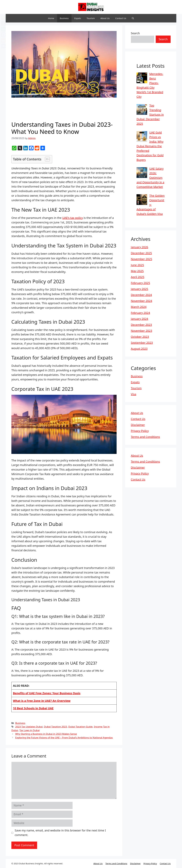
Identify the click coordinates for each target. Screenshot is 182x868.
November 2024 (141, 301)
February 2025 (140, 283)
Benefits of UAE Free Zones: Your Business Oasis (47, 693)
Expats (78, 18)
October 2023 (140, 337)
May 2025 (137, 271)
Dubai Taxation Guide (81, 727)
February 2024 (140, 313)
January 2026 (139, 247)
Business (64, 18)
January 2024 (139, 319)
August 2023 (139, 349)
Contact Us (121, 18)
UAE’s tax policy (73, 218)
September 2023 (142, 343)
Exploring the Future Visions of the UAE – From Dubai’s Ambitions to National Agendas (64, 738)
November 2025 (141, 259)
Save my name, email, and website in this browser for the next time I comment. (60, 833)
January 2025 (139, 289)
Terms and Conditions (145, 437)
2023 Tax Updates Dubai (29, 727)
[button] (133, 18)
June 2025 (137, 265)
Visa (134, 394)
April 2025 (138, 277)
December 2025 (141, 253)
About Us (105, 18)
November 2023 (141, 331)
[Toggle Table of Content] (46, 159)
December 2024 (141, 295)
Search (135, 33)
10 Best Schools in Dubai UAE (33, 708)
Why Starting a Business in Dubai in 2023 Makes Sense (46, 734)
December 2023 (141, 325)
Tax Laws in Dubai (29, 730)
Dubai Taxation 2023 (56, 727)
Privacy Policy (140, 431)
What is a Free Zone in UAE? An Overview (42, 701)
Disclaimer (138, 425)
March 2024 (139, 307)
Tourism (91, 18)
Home (51, 18)
